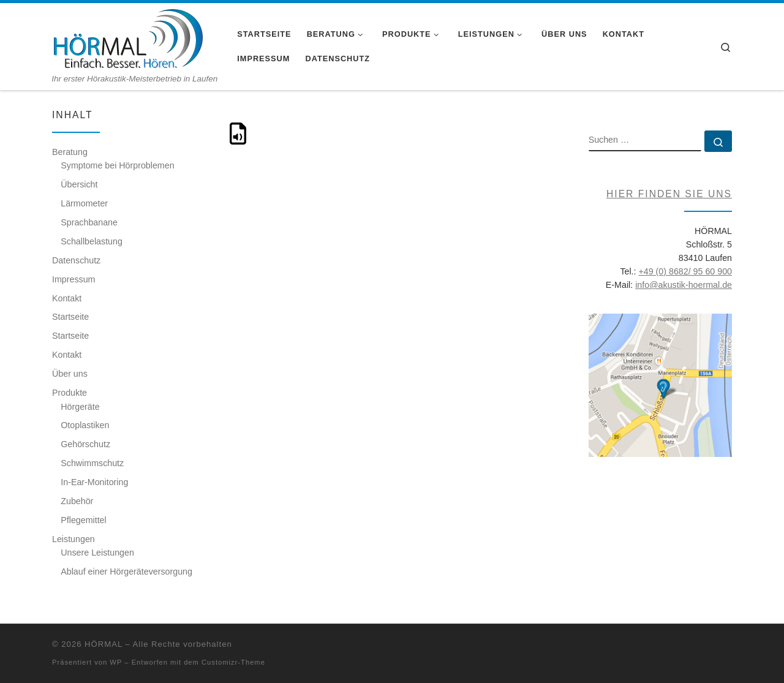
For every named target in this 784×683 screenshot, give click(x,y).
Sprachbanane (89, 222)
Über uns (70, 374)
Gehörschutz (85, 444)
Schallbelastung (92, 241)
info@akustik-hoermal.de (684, 285)
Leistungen (73, 539)
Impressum (73, 279)
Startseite (70, 317)
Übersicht (79, 184)
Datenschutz (76, 260)
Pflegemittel (83, 520)
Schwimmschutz (92, 463)
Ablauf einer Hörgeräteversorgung (126, 572)
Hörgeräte (80, 407)
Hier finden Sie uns (669, 194)
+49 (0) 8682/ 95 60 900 (685, 271)
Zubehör (77, 501)
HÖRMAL (104, 644)
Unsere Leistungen (97, 553)
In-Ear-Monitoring (94, 482)
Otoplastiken (85, 425)
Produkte (70, 393)
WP (116, 662)
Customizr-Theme (233, 662)
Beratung (70, 152)
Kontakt (67, 298)
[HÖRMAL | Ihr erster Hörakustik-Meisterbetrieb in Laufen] (127, 38)
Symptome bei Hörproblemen (117, 165)
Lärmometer (84, 203)
